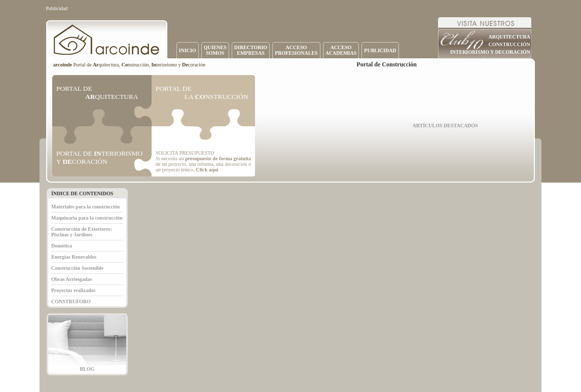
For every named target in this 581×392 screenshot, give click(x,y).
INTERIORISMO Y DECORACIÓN (490, 52)
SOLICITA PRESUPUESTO (185, 153)
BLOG (87, 369)
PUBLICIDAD (380, 50)
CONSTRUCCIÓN (510, 44)
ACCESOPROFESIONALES (296, 50)
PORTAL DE (97, 93)
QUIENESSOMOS (215, 50)
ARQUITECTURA (510, 37)
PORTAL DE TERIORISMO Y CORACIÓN (99, 157)
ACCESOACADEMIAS (341, 50)
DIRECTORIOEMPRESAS (251, 50)
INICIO (188, 50)
